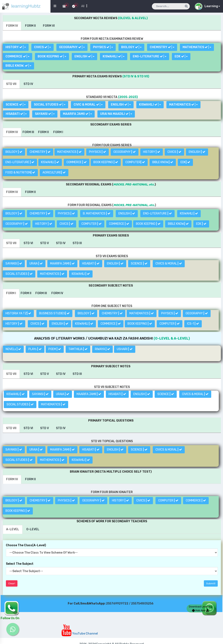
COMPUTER (135, 162)
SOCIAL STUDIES (19, 274)
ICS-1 (193, 324)
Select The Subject (20, 564)
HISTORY (152, 152)
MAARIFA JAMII (62, 264)
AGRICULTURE (54, 173)
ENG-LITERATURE (20, 162)
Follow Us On (10, 618)
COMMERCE (77, 162)
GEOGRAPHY (125, 152)
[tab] (12, 26)
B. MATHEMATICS (97, 214)
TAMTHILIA (78, 349)
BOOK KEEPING (106, 162)
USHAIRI (125, 349)
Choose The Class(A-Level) (26, 545)
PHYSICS (98, 152)
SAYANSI (14, 264)
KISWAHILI (50, 162)
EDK (185, 162)
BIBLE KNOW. (163, 162)
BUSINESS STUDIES (54, 313)
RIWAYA (102, 349)
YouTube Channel (80, 634)
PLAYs (35, 349)
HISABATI (91, 264)
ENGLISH (197, 152)
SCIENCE (139, 264)
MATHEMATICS (69, 152)
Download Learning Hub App (201, 608)
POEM (55, 349)
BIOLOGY (14, 152)
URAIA (36, 264)
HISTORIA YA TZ (18, 313)
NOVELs (13, 349)
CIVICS (174, 152)
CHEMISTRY (40, 152)
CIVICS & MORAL (169, 264)
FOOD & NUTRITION (20, 173)
